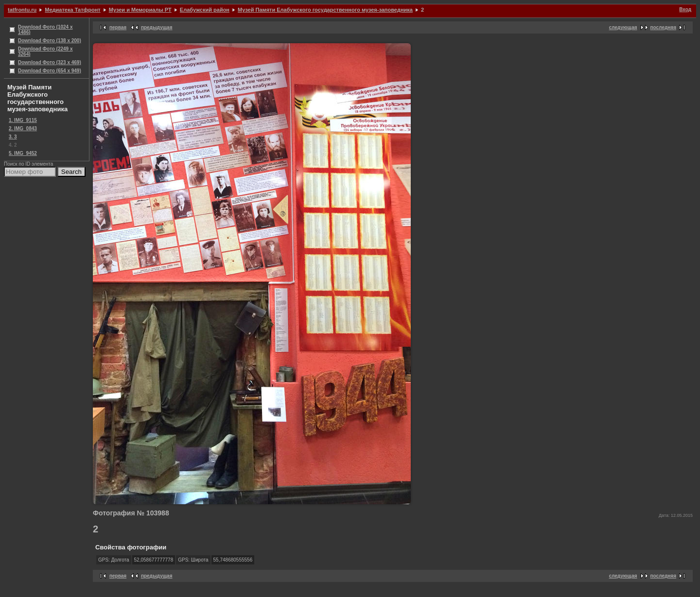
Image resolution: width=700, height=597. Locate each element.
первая (118, 27)
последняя (663, 27)
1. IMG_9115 (23, 120)
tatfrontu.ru (22, 10)
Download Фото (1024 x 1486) (45, 30)
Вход (685, 9)
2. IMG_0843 (23, 128)
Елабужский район (205, 10)
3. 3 (13, 137)
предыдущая (157, 27)
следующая (623, 27)
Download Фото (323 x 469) (50, 62)
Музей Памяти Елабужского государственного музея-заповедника (325, 10)
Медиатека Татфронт (72, 10)
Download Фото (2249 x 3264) (45, 51)
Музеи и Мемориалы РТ (140, 10)
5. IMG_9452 (23, 153)
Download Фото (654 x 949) (50, 71)
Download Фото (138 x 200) (50, 41)
